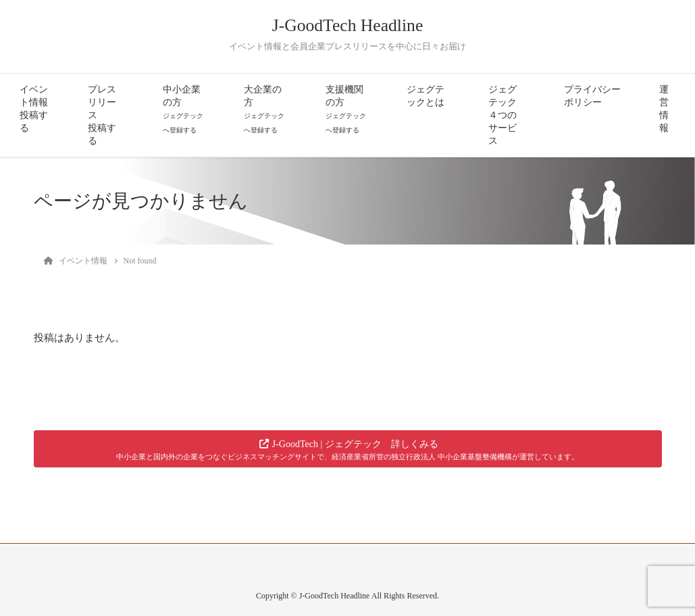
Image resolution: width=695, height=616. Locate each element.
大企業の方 (264, 109)
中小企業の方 (183, 109)
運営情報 (664, 109)
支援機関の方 (346, 109)
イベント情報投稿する (34, 109)
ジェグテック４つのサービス (503, 115)
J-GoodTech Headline (348, 25)
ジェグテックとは (426, 96)
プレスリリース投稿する (102, 115)
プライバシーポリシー (592, 96)
